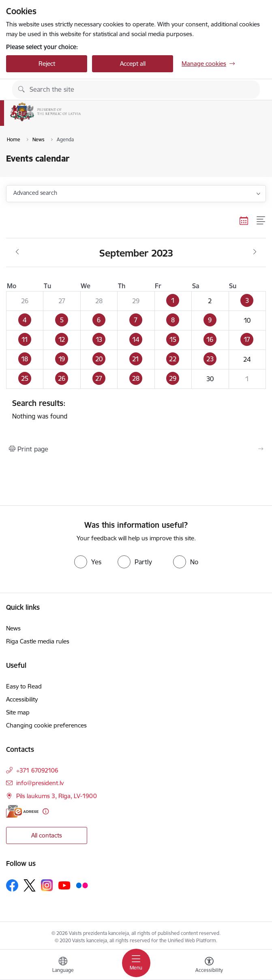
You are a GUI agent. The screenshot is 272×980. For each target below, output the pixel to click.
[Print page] (136, 449)
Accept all (133, 64)
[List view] (261, 220)
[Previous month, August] (17, 252)
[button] (173, 301)
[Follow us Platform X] (30, 885)
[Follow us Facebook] (12, 885)
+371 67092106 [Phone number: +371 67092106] (37, 770)
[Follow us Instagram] (47, 885)
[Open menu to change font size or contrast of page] (209, 966)
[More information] (46, 811)
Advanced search (35, 193)
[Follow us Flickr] (82, 885)
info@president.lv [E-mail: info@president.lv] (40, 783)
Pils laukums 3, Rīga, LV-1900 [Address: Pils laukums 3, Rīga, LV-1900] (57, 796)
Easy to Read (24, 686)
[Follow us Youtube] (64, 885)
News (13, 628)
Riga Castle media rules (38, 641)
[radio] (88, 562)
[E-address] (22, 811)
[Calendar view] (244, 220)
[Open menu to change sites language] (63, 966)
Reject (47, 64)
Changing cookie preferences (46, 725)
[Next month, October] (255, 252)
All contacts (47, 835)
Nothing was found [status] (136, 409)
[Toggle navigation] (136, 963)
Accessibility (22, 699)
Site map (18, 712)
